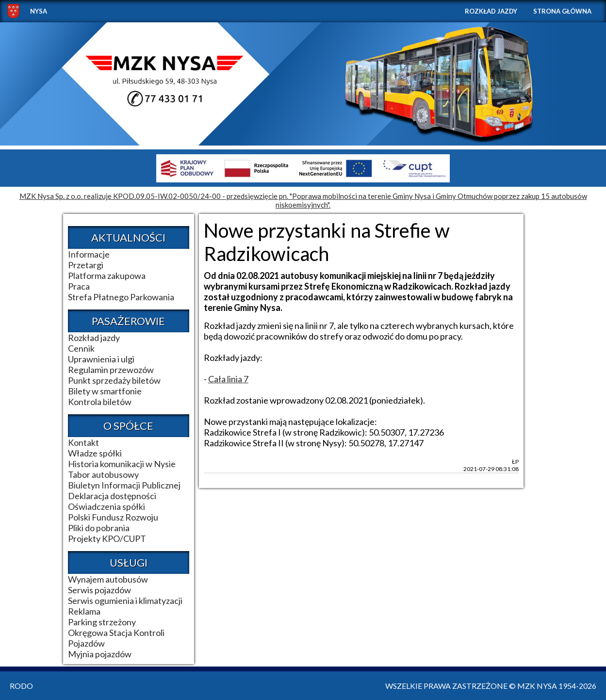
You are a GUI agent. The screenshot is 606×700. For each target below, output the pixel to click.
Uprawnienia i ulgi (101, 359)
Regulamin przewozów (111, 370)
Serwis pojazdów (99, 590)
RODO (21, 686)
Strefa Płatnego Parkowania (121, 297)
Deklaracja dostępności (112, 496)
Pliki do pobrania (99, 528)
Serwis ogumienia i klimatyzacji (125, 601)
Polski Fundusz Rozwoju (113, 517)
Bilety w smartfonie (105, 391)
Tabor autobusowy (103, 474)
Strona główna (562, 11)
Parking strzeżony (102, 622)
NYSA (39, 11)
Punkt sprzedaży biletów (114, 380)
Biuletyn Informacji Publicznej (124, 485)
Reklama (84, 611)
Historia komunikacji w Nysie (122, 464)
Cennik (81, 348)
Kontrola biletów (100, 402)
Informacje (89, 254)
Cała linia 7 (228, 379)
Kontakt (83, 442)
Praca (79, 286)
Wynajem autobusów (108, 579)
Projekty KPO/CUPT (107, 538)
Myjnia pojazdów (100, 654)
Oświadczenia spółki (106, 506)
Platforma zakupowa (107, 276)
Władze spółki (95, 453)
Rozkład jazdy (491, 11)
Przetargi (86, 265)
